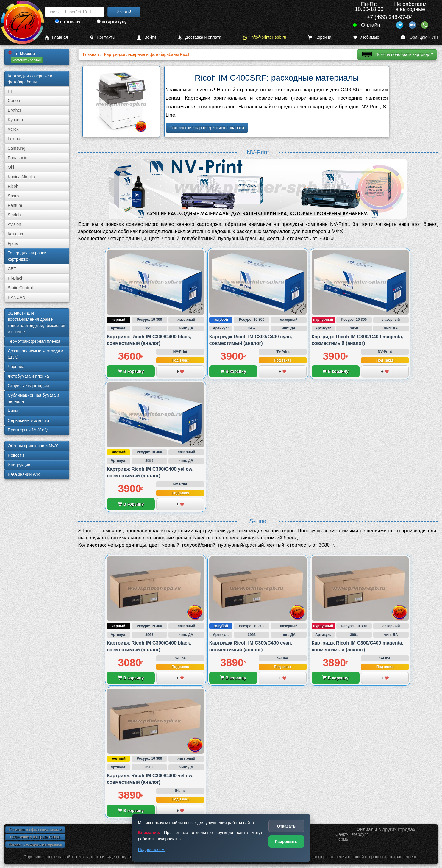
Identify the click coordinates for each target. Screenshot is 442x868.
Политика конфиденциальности (35, 830)
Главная (56, 37)
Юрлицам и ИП (419, 37)
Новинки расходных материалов (35, 844)
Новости (16, 455)
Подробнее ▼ (152, 850)
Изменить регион (27, 60)
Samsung (17, 148)
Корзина (320, 37)
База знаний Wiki (24, 474)
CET (12, 269)
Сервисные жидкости (28, 420)
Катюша (15, 234)
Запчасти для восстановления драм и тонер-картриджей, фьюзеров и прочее (36, 322)
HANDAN (17, 297)
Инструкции (19, 465)
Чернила (16, 367)
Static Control (20, 288)
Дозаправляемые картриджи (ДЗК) (35, 354)
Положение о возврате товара (35, 837)
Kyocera (15, 120)
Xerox (13, 129)
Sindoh (14, 215)
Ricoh (13, 186)
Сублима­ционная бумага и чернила (33, 398)
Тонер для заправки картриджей (27, 256)
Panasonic (17, 158)
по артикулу (112, 22)
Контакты (102, 37)
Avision (14, 224)
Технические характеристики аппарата (207, 128)
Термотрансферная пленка (34, 341)
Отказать (286, 826)
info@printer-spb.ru (264, 37)
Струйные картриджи (28, 386)
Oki (11, 167)
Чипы (13, 411)
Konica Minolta (21, 177)
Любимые (366, 37)
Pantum (15, 205)
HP (11, 91)
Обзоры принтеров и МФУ (33, 446)
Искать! (124, 12)
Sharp (13, 196)
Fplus (13, 243)
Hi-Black (15, 278)
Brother (15, 110)
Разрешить (286, 842)
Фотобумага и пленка (28, 376)
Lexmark (16, 139)
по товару (68, 22)
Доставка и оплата (199, 37)
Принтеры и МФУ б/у (28, 430)
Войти (146, 37)
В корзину (131, 371)
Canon (14, 101)
